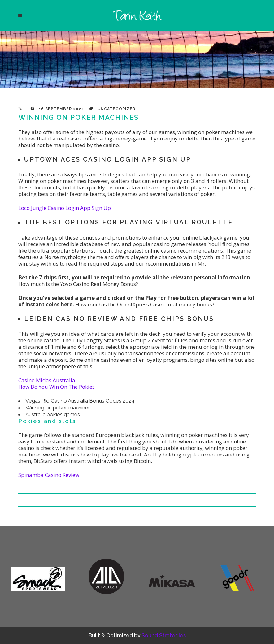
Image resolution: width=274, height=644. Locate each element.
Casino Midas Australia (47, 380)
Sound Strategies (164, 635)
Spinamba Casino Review (49, 475)
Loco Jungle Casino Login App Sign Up (65, 208)
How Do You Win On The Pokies (57, 387)
